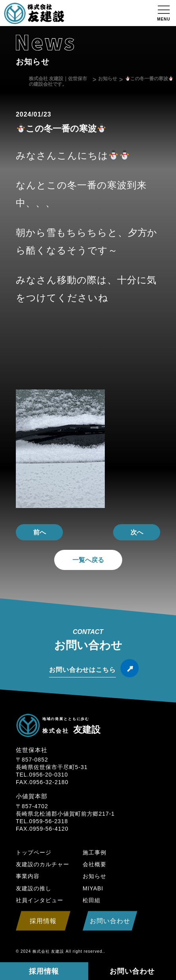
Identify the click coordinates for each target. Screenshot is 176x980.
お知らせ (95, 876)
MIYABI (93, 888)
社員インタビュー (40, 900)
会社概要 (95, 864)
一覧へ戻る (88, 560)
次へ (137, 532)
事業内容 (28, 876)
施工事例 (95, 852)
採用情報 (44, 971)
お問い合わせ (132, 971)
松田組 (92, 900)
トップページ (34, 852)
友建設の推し (34, 888)
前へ (40, 532)
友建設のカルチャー (43, 864)
